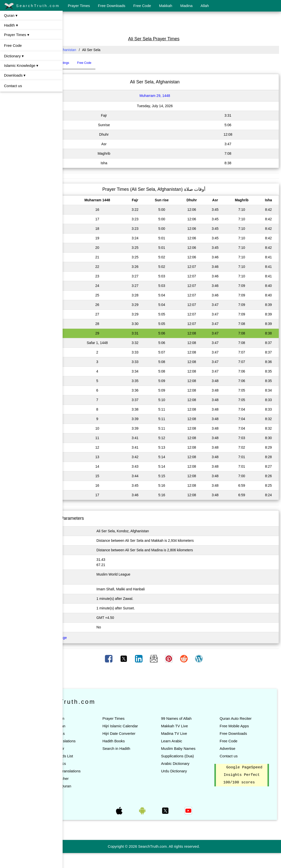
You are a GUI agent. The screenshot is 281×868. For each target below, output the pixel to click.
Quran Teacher (92, 786)
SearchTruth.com (32, 6)
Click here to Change (87, 638)
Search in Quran (94, 794)
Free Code (142, 6)
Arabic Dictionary (193, 763)
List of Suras (90, 733)
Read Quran (90, 718)
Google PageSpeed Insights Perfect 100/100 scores (246, 783)
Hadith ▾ (11, 25)
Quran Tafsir (90, 748)
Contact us (13, 86)
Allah (205, 6)
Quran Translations (96, 741)
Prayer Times (79, 6)
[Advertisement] (172, 23)
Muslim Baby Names (196, 748)
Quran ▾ (11, 15)
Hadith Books (141, 748)
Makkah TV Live (192, 726)
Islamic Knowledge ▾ (21, 65)
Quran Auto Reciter (245, 718)
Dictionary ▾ (14, 56)
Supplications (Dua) (195, 756)
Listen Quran (91, 726)
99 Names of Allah (194, 718)
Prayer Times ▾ (17, 35)
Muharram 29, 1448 (173, 96)
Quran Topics (91, 763)
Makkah (166, 6)
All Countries (76, 50)
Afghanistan (103, 50)
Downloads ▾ (15, 75)
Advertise (237, 748)
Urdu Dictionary (192, 771)
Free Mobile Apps (243, 726)
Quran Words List (94, 756)
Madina (186, 6)
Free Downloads (112, 6)
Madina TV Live (192, 733)
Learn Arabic (190, 741)
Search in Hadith (143, 756)
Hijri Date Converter (146, 741)
